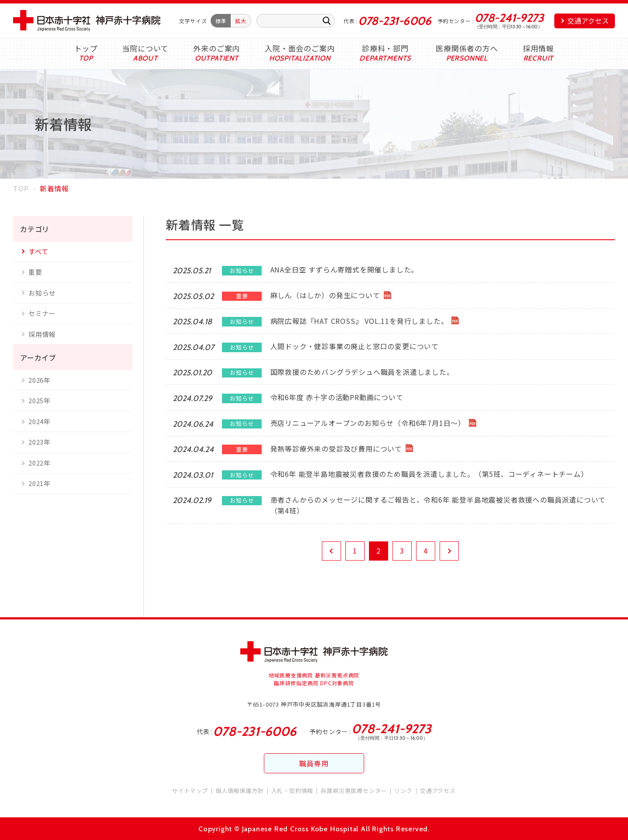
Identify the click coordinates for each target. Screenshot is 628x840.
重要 (35, 272)
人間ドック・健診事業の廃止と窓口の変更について (355, 346)
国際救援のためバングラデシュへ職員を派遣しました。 (362, 372)
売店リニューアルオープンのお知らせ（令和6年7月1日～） (368, 423)
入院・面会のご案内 (300, 48)
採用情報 (538, 48)
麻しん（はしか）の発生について (325, 295)
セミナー (42, 313)
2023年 (39, 442)
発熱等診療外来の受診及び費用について (336, 449)
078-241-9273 (509, 18)
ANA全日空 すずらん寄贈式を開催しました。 (345, 269)
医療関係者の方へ (467, 48)
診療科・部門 (385, 48)
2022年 (39, 463)
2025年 (39, 400)
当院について (145, 48)
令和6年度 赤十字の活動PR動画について (337, 397)
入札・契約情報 (292, 791)
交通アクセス (588, 20)
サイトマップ (190, 791)
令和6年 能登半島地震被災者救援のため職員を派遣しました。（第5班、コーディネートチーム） (429, 474)
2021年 (39, 483)
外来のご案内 (217, 48)
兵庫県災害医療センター (354, 791)
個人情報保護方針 (239, 791)
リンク (403, 791)
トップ (86, 48)
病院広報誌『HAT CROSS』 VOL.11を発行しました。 (359, 321)
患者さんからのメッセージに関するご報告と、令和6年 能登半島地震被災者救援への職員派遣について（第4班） (438, 505)
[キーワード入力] (296, 21)
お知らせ (42, 293)
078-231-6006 (394, 21)
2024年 (39, 421)
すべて (38, 251)
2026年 (39, 380)
